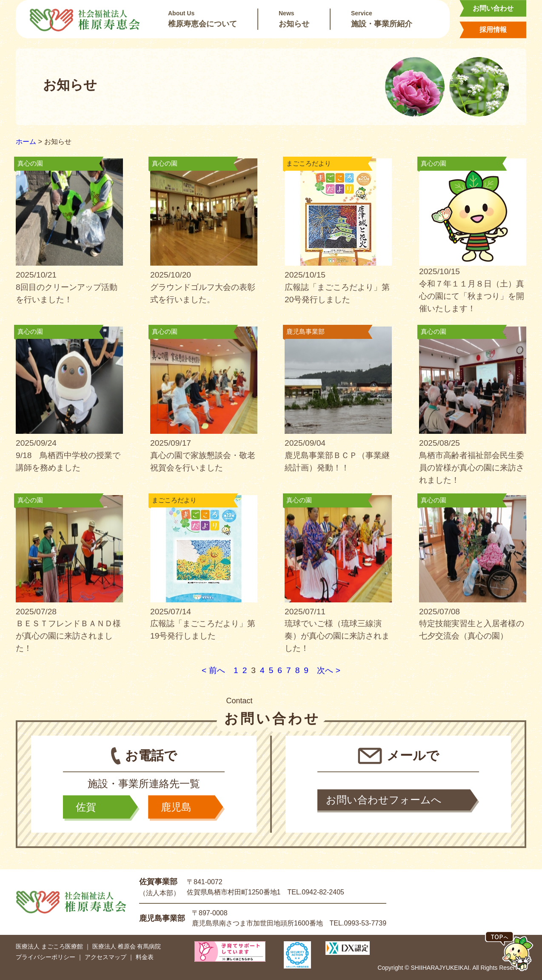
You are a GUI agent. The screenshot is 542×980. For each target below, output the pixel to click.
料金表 (145, 957)
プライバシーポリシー (46, 957)
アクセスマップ (106, 957)
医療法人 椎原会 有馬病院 (127, 946)
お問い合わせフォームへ (384, 800)
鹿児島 (176, 807)
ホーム (26, 141)
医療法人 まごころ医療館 (49, 946)
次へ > (329, 670)
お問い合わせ (493, 8)
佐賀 (86, 807)
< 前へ (213, 670)
